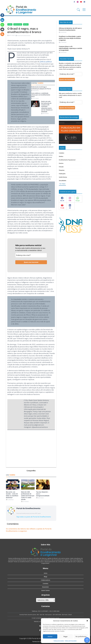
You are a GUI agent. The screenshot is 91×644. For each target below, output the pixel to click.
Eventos (61, 163)
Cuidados (62, 153)
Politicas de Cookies (59, 641)
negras (10, 24)
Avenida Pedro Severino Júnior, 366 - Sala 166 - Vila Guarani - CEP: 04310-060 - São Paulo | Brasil (45, 615)
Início (46, 573)
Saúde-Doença (63, 177)
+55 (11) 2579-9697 (43, 611)
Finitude (61, 167)
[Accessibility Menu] (87, 640)
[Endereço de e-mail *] (31, 255)
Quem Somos (45, 590)
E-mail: (34, 618)
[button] (87, 621)
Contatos (45, 584)
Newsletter (45, 587)
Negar (66, 636)
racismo (26, 24)
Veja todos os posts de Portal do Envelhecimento (34, 517)
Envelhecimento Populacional (67, 160)
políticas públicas (46, 62)
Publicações (62, 174)
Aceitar (50, 636)
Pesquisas (62, 170)
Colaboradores (46, 580)
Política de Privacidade (71, 641)
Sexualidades (63, 181)
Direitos (61, 156)
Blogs (46, 577)
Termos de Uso (37, 642)
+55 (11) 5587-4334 (54, 611)
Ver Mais (62, 184)
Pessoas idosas (18, 24)
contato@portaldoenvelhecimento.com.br (48, 618)
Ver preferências (81, 636)
